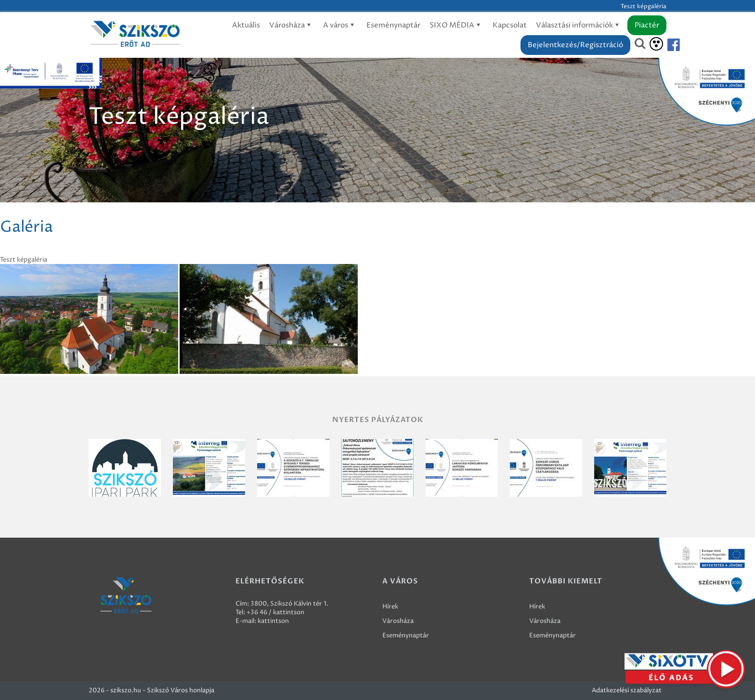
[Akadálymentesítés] (656, 44)
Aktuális (246, 25)
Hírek (390, 607)
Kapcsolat (510, 25)
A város (340, 25)
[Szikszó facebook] (665, 45)
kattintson (273, 621)
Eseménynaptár (393, 25)
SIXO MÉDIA (456, 25)
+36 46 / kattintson (275, 612)
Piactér (647, 25)
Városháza (292, 25)
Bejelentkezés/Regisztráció (575, 45)
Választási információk (579, 25)
